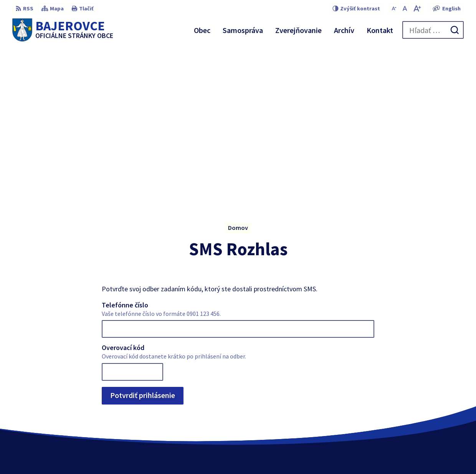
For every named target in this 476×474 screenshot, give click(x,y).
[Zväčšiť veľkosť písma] (417, 8)
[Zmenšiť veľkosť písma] (394, 8)
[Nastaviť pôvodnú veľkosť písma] (405, 8)
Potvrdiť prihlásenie (143, 239)
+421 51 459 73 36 (433, 401)
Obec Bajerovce (350, 453)
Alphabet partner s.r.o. (250, 453)
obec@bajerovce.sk (437, 411)
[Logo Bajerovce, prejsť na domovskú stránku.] (63, 30)
